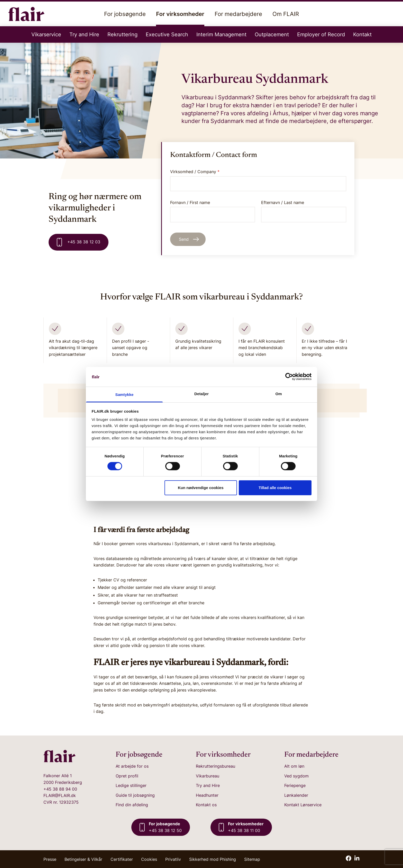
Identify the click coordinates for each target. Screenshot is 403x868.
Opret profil (127, 776)
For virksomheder (180, 18)
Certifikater (122, 859)
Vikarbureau (208, 776)
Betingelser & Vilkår (83, 859)
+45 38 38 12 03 (79, 242)
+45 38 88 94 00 (60, 789)
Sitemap (252, 859)
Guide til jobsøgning (135, 795)
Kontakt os (206, 805)
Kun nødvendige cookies (201, 488)
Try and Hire (84, 34)
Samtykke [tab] (125, 395)
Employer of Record (321, 34)
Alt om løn (294, 766)
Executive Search (167, 34)
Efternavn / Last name (304, 211)
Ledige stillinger (131, 785)
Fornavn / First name (213, 211)
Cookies (149, 859)
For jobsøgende (125, 14)
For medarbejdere (238, 14)
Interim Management (221, 34)
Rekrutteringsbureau (216, 766)
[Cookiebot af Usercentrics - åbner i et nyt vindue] (289, 377)
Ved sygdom (296, 776)
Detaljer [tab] (201, 394)
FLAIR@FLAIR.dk (60, 795)
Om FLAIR (286, 14)
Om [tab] (278, 394)
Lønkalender (296, 795)
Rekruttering (122, 34)
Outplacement (272, 34)
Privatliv (173, 859)
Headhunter (207, 795)
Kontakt (362, 34)
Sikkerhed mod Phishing (213, 859)
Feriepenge (295, 785)
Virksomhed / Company (195, 172)
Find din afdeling (132, 805)
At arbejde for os (132, 766)
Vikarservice (46, 34)
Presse (50, 859)
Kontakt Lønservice (303, 805)
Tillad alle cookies (275, 488)
